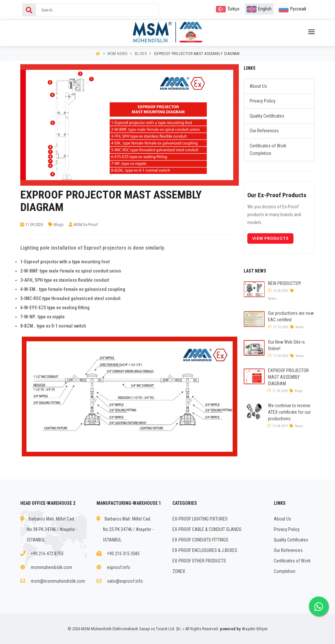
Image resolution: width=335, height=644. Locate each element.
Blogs (141, 54)
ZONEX (179, 571)
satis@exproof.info (125, 581)
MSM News (117, 54)
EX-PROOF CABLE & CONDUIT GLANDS (207, 529)
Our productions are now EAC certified (291, 316)
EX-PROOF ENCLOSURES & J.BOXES (205, 550)
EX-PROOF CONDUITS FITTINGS (200, 540)
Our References (264, 131)
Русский (292, 9)
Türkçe (228, 9)
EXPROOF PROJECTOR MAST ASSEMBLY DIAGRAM (197, 54)
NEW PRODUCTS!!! (284, 283)
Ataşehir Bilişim (255, 629)
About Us (258, 86)
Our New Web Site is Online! (286, 345)
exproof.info (119, 567)
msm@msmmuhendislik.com (58, 581)
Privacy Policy (263, 101)
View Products (271, 238)
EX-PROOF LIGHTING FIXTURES (200, 519)
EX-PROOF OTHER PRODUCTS (199, 561)
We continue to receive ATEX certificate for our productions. (289, 412)
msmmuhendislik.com (51, 567)
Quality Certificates (267, 116)
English (259, 9)
